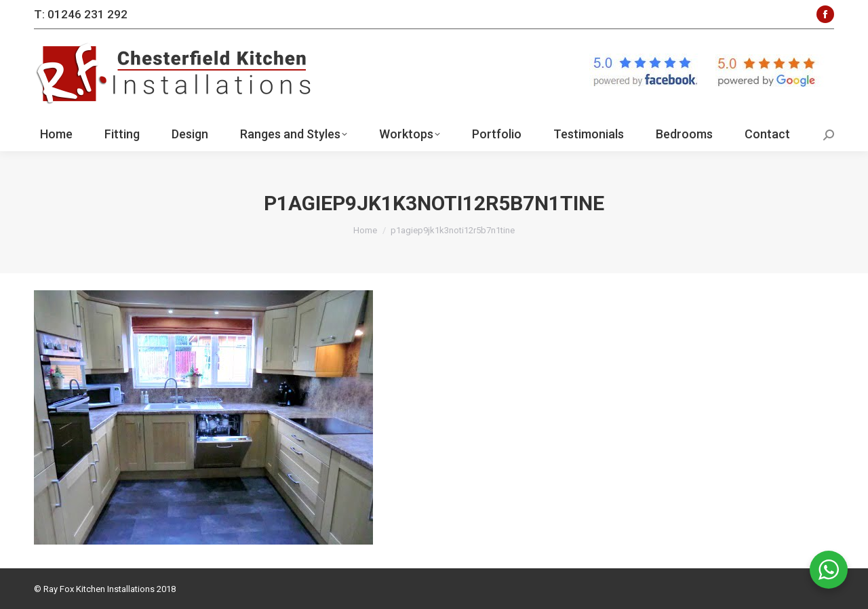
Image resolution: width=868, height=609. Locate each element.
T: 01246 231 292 (81, 14)
